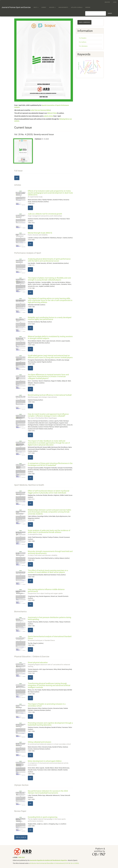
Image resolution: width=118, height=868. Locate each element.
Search (110, 13)
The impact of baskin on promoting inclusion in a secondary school (47, 705)
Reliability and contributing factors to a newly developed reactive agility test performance (50, 318)
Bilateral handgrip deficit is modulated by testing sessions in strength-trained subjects (50, 337)
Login (115, 2)
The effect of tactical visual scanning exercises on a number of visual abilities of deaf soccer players (48, 571)
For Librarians (83, 46)
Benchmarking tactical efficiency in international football (50, 396)
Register (107, 2)
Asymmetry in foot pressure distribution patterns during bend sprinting (49, 618)
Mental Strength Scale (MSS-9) (50, 234)
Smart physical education (50, 664)
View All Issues (21, 837)
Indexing (88, 7)
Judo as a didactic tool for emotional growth (50, 215)
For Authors (83, 42)
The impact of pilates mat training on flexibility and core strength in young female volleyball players (49, 279)
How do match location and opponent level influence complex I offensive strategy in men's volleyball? (50, 416)
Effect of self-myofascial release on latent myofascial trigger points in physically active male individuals (49, 492)
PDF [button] (17, 178)
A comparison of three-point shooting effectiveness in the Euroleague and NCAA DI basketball (50, 464)
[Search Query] (96, 13)
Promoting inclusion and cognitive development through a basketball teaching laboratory (50, 724)
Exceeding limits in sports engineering (50, 819)
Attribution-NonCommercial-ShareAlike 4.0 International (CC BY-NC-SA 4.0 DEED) (54, 863)
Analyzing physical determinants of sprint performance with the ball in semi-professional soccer (49, 260)
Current (44, 7)
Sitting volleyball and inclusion (50, 743)
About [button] (36, 7)
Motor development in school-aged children (50, 763)
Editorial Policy (52, 113)
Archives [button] (52, 7)
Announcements (63, 7)
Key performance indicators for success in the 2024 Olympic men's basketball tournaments (48, 792)
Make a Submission (84, 22)
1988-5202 (21, 857)
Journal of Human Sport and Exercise (16, 7)
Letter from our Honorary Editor (40, 110)
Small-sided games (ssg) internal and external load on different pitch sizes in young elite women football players (50, 356)
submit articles (48, 116)
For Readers (83, 38)
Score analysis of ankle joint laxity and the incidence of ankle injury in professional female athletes (50, 532)
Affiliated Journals (77, 7)
